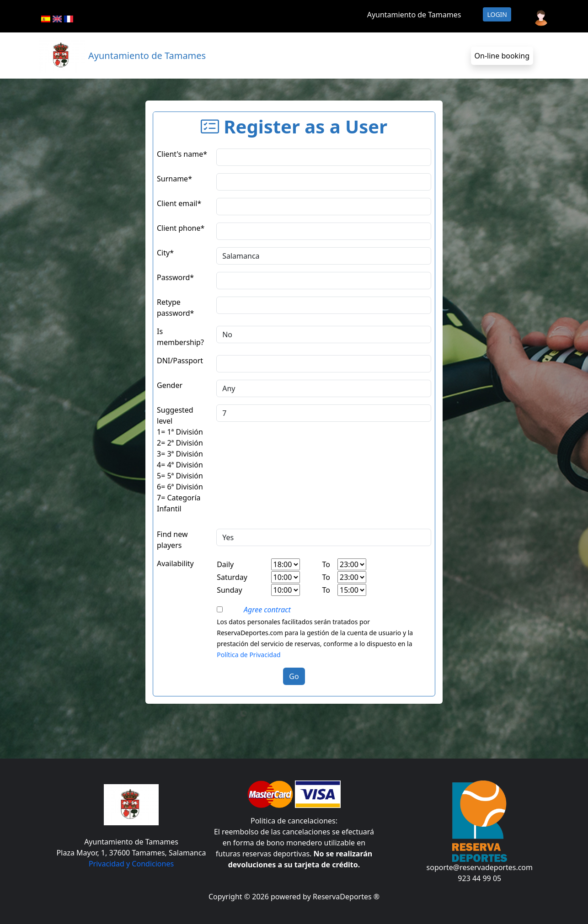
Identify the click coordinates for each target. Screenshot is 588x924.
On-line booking (502, 56)
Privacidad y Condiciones (131, 864)
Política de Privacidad (249, 655)
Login (497, 14)
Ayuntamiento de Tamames (414, 15)
